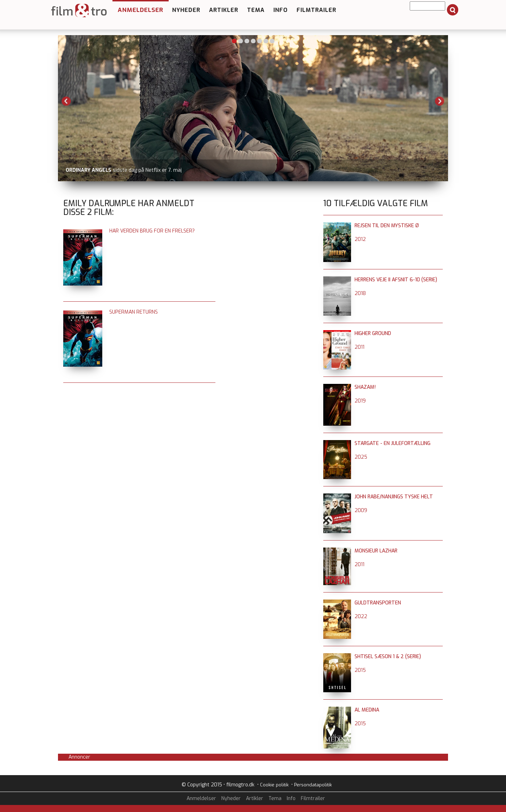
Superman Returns (134, 312)
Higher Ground (373, 333)
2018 (360, 293)
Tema (256, 10)
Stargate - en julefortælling (393, 443)
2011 (359, 347)
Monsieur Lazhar (376, 551)
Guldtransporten (378, 603)
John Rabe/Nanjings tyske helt (394, 497)
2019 (360, 401)
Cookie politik (274, 785)
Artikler (224, 10)
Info (281, 10)
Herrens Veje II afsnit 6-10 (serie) (396, 280)
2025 (361, 457)
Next (440, 101)
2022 (361, 617)
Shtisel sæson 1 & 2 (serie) (388, 657)
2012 (360, 239)
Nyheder (186, 10)
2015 (360, 670)
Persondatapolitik (313, 785)
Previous (66, 101)
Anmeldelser (141, 10)
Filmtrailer (316, 10)
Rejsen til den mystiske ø (387, 226)
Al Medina (367, 710)
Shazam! (365, 387)
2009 (361, 510)
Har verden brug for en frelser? (152, 231)
